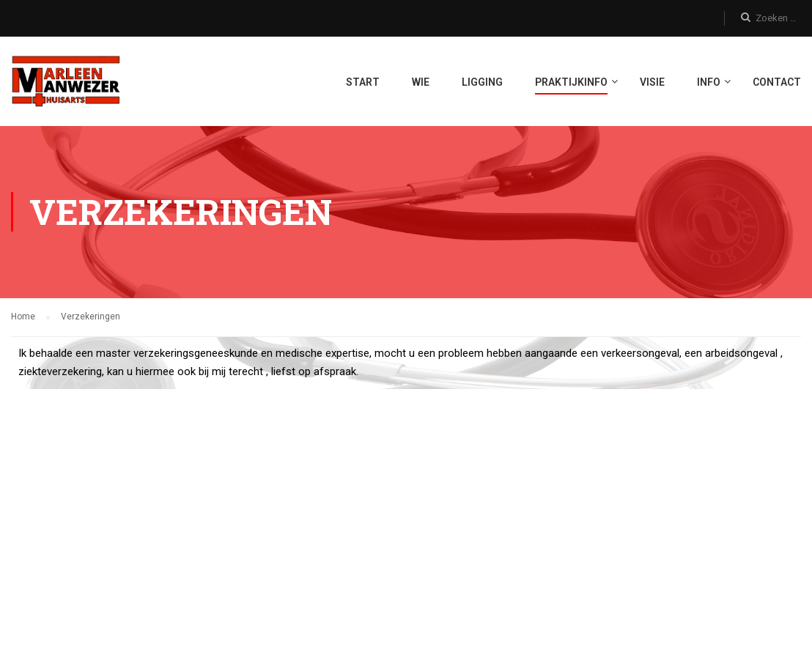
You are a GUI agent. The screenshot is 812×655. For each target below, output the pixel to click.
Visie (652, 83)
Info (709, 83)
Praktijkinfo (571, 83)
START (363, 83)
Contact (777, 83)
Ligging (482, 83)
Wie (421, 83)
